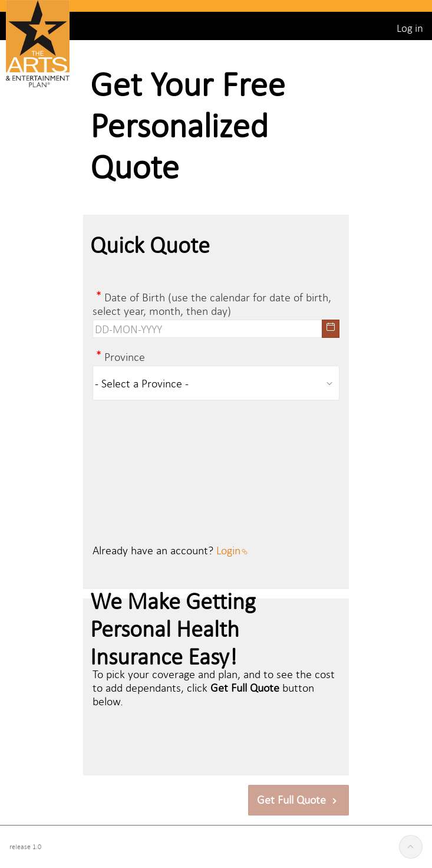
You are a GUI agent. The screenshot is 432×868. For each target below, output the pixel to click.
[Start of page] (411, 847)
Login (232, 550)
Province (125, 356)
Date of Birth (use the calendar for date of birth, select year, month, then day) (212, 304)
